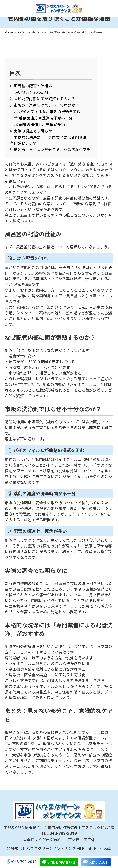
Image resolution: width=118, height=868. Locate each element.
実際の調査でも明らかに (35, 131)
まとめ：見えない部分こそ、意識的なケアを (52, 149)
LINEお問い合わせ (61, 862)
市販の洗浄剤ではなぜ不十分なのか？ (46, 105)
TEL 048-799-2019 (59, 833)
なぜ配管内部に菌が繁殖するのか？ (44, 99)
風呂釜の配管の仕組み (33, 86)
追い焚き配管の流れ (31, 92)
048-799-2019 (24, 862)
